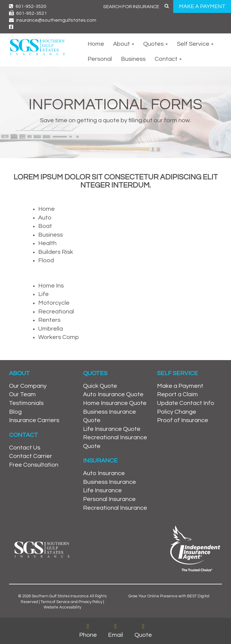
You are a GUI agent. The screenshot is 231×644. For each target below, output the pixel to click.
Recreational (56, 312)
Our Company (28, 386)
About (124, 44)
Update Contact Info (186, 403)
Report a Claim (177, 394)
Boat (45, 226)
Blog (15, 412)
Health (47, 243)
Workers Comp (59, 337)
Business (133, 59)
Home (96, 44)
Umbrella (51, 329)
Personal (100, 59)
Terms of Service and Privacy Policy (71, 602)
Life (43, 294)
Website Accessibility (62, 607)
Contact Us (25, 448)
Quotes (156, 44)
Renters (49, 320)
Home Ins (51, 286)
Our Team (22, 394)
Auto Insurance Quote (113, 394)
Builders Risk (56, 252)
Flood (46, 260)
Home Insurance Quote (115, 403)
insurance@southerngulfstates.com (53, 20)
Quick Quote (100, 386)
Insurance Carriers (34, 420)
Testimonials (26, 403)
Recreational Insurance (115, 508)
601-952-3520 (28, 6)
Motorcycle (54, 303)
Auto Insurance (104, 473)
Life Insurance (102, 490)
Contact (168, 59)
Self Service (195, 44)
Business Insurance (109, 482)
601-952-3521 (28, 13)
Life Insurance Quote (112, 429)
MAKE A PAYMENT (202, 6)
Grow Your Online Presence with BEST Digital (169, 596)
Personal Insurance (109, 499)
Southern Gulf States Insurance (60, 596)
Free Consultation (34, 465)
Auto (45, 218)
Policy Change (177, 412)
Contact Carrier (31, 456)
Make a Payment (180, 386)
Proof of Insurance (183, 420)
